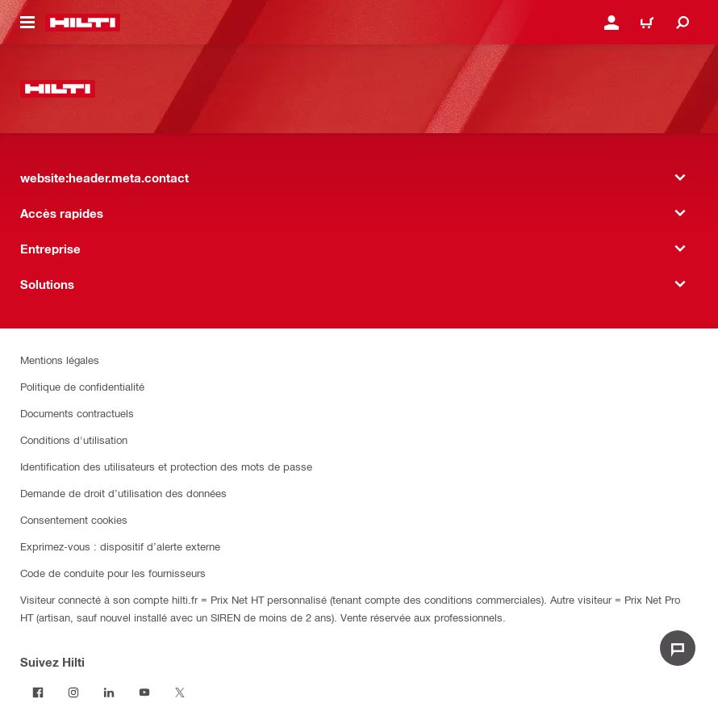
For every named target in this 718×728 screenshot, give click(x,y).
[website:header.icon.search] (683, 23)
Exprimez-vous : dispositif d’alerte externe (120, 546)
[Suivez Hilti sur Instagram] (73, 692)
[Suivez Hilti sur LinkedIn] (109, 692)
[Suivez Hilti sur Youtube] (144, 692)
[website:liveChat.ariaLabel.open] (678, 648)
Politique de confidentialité (82, 386)
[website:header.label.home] (83, 23)
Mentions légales (60, 360)
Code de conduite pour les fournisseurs (113, 573)
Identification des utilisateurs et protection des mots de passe (166, 466)
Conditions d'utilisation (74, 439)
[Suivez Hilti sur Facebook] (38, 692)
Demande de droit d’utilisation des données (123, 493)
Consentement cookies (74, 519)
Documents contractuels (77, 413)
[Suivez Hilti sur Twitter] (180, 692)
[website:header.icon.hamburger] (27, 23)
